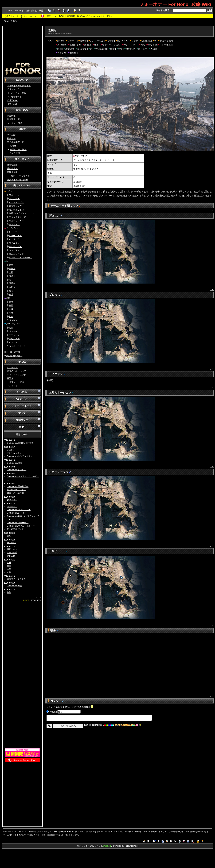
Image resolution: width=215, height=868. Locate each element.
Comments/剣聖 (15, 586)
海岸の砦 (130, 49)
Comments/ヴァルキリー (19, 510)
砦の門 (61, 41)
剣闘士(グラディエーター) (21, 213)
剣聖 (11, 265)
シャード (72, 41)
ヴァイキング (12, 228)
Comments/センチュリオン (20, 456)
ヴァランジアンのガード (21, 258)
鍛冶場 (110, 41)
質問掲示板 (12, 172)
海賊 (11, 328)
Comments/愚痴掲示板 (18, 486)
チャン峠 (62, 53)
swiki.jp (107, 846)
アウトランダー (13, 324)
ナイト (9, 191)
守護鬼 (12, 269)
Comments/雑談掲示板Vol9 (20, 443)
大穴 (143, 45)
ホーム (9, 11)
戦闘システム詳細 (18, 150)
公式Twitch (12, 104)
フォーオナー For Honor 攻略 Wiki (175, 4)
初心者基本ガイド (15, 142)
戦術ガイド (15, 146)
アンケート (12, 386)
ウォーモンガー (16, 221)
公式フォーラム (14, 89)
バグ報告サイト (14, 97)
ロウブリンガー (16, 206)
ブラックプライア (17, 217)
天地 (11, 302)
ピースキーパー (16, 202)
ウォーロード (15, 236)
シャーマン (14, 250)
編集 (28, 11)
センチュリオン (16, 210)
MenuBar (11, 543)
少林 (11, 313)
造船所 (52, 30)
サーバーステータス (17, 93)
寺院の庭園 (101, 49)
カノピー (143, 49)
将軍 (11, 305)
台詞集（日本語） (14, 356)
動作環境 (11, 119)
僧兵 (11, 294)
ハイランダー (15, 247)
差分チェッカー (13, 16)
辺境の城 (146, 41)
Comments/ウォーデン (18, 523)
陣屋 (60, 49)
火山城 (154, 49)
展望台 (73, 53)
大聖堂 (83, 41)
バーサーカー (15, 239)
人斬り (12, 287)
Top (6, 21)
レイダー (13, 232)
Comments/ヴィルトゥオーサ (21, 526)
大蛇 (11, 272)
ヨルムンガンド (16, 254)
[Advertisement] (22, 44)
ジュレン (13, 320)
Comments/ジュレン (17, 470)
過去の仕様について (17, 371)
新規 (34, 11)
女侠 (11, 309)
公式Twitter (12, 100)
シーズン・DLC (15, 123)
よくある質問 (13, 153)
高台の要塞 (75, 45)
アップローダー (31, 16)
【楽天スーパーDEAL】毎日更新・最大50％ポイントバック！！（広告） (79, 16)
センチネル (122, 41)
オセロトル (14, 339)
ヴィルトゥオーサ (17, 346)
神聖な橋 (70, 49)
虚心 (11, 291)
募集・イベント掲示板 (18, 180)
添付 (41, 11)
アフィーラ (14, 335)
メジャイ (13, 331)
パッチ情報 (12, 367)
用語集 (10, 378)
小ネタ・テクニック (17, 375)
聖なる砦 (152, 45)
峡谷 (97, 45)
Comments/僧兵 (15, 463)
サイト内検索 (163, 10)
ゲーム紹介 (12, 135)
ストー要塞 (165, 45)
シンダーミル (97, 41)
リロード (19, 11)
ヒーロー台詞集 (13, 352)
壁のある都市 (166, 41)
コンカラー (14, 199)
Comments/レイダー (17, 513)
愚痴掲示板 (12, 169)
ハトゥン (13, 342)
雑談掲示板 (12, 165)
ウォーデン (14, 195)
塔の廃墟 (82, 49)
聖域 (120, 49)
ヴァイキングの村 (111, 45)
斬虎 (11, 317)
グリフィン (14, 224)
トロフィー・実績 (15, 382)
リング (135, 41)
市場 (112, 49)
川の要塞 (62, 45)
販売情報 (11, 116)
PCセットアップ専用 (20, 176)
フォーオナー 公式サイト (19, 86)
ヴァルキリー (15, 243)
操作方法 (11, 138)
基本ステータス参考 (16, 579)
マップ (50, 41)
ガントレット (130, 45)
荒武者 (12, 283)
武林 (8, 298)
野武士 (12, 276)
